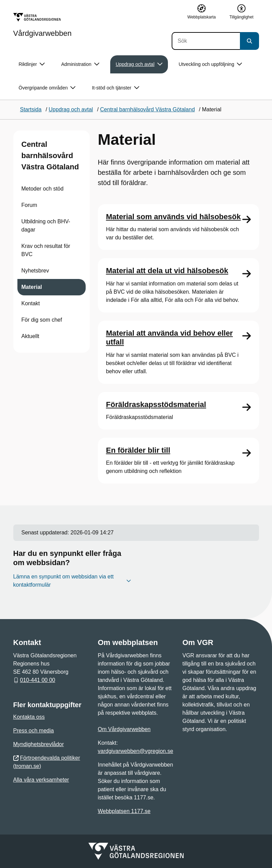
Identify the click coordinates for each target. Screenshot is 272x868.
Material (32, 287)
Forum (29, 205)
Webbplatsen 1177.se (124, 811)
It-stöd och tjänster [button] (115, 88)
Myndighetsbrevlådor (39, 744)
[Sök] (206, 41)
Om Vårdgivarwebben (124, 729)
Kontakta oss (29, 717)
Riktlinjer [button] (32, 64)
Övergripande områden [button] (47, 88)
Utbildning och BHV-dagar (46, 226)
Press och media (34, 731)
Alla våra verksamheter (41, 780)
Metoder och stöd (43, 189)
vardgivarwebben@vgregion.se (136, 751)
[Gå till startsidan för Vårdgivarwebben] (42, 25)
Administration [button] (80, 64)
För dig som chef (42, 320)
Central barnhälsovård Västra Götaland (50, 156)
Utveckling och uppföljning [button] (211, 64)
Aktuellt (30, 336)
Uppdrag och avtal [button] (139, 64)
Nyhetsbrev (35, 271)
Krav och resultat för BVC (46, 250)
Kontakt (31, 303)
